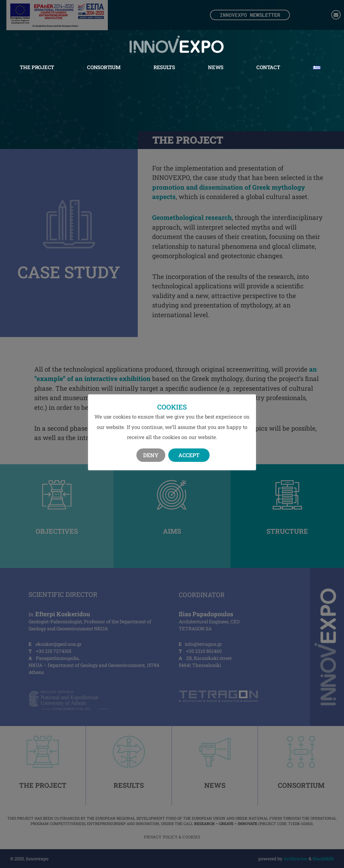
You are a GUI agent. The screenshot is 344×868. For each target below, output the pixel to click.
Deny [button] (151, 455)
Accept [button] (189, 455)
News (216, 67)
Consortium (104, 67)
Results (164, 67)
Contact (268, 67)
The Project (37, 67)
